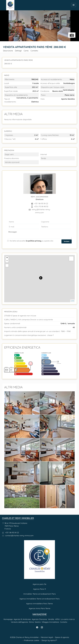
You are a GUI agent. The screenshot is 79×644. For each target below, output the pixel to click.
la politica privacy (34, 241)
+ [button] (7, 258)
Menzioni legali (47, 637)
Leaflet (72, 301)
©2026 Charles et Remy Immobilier (24, 637)
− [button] (7, 261)
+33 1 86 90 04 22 (41, 203)
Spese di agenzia (62, 637)
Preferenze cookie (32, 640)
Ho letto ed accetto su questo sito (31, 241)
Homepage (10, 5)
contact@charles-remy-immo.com (19, 535)
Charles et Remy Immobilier (18, 518)
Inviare (67, 241)
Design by (49, 640)
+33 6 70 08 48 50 (41, 206)
